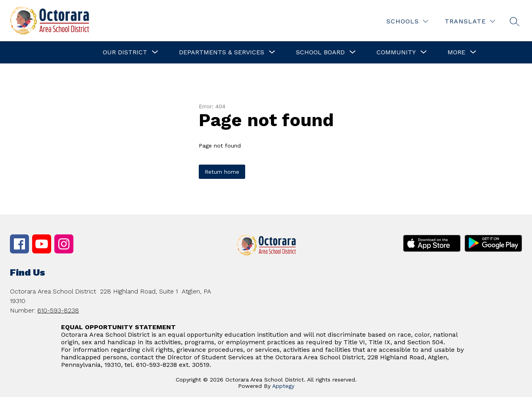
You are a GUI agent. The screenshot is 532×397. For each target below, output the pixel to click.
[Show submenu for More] (456, 52)
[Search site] (515, 21)
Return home (222, 172)
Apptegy (283, 386)
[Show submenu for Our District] (125, 52)
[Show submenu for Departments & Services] (222, 52)
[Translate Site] (470, 21)
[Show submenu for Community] (396, 52)
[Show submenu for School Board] (320, 52)
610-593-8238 (58, 310)
